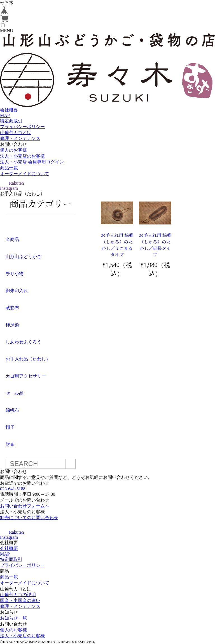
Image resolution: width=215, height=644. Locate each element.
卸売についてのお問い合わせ (29, 518)
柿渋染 (12, 325)
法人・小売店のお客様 (22, 156)
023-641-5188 (13, 489)
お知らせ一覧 (13, 618)
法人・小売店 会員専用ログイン (32, 162)
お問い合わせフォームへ (25, 506)
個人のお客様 (13, 150)
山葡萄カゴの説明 (18, 595)
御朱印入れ (17, 291)
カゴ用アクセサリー (26, 376)
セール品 (15, 393)
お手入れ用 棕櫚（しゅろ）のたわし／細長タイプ (155, 245)
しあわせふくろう (24, 342)
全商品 (12, 239)
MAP (5, 115)
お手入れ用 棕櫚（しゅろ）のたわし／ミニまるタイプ (117, 245)
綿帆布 (12, 410)
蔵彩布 (12, 308)
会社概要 (9, 110)
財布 (10, 444)
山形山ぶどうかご (24, 257)
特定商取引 (11, 121)
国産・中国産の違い (20, 600)
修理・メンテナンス (20, 138)
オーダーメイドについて (25, 174)
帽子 (10, 427)
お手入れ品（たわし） (28, 359)
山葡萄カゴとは (16, 133)
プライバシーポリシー (22, 127)
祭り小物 (15, 274)
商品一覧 (9, 168)
